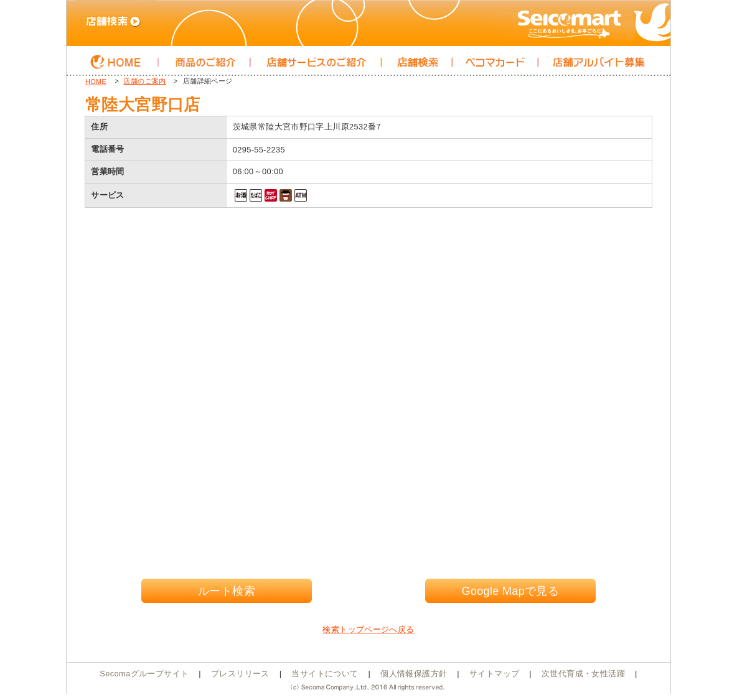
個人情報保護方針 (414, 674)
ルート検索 (227, 591)
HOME (96, 82)
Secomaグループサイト (144, 674)
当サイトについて (325, 674)
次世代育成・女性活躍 (583, 674)
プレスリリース (240, 674)
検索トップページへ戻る (368, 629)
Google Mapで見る (511, 591)
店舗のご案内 (144, 81)
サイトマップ (494, 674)
